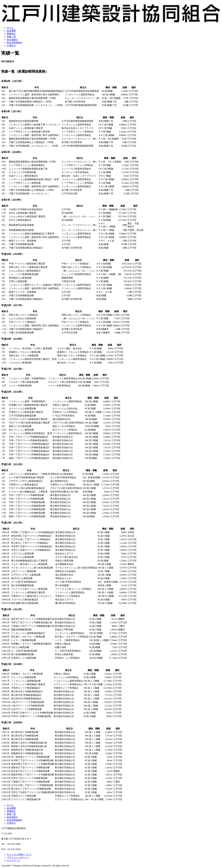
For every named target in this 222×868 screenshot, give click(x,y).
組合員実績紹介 (15, 43)
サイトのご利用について (19, 854)
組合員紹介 (12, 40)
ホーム (10, 28)
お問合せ (11, 46)
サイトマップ (14, 860)
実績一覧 (11, 37)
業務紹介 (11, 34)
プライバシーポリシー (18, 857)
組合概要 (11, 31)
